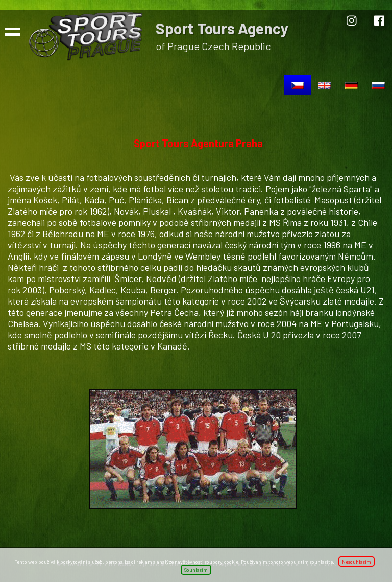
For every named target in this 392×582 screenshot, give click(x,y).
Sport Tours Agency (222, 28)
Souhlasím (196, 570)
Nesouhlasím (357, 562)
